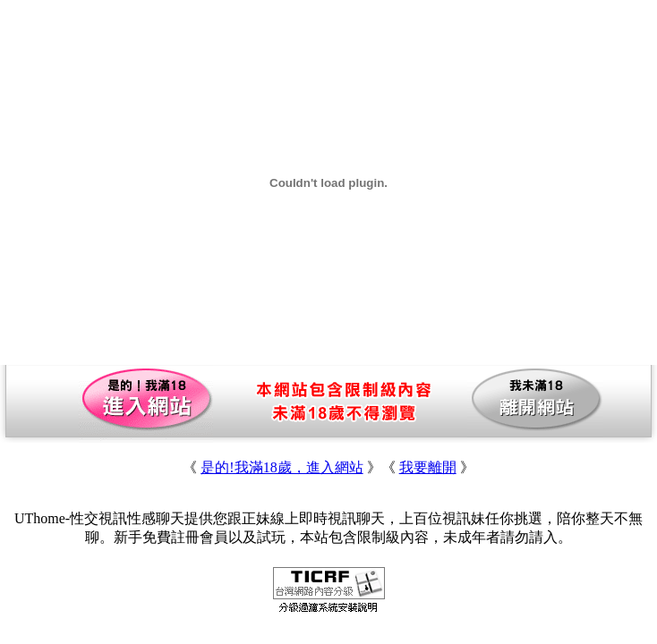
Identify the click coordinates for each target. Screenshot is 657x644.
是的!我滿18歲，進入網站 (282, 467)
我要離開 (428, 467)
